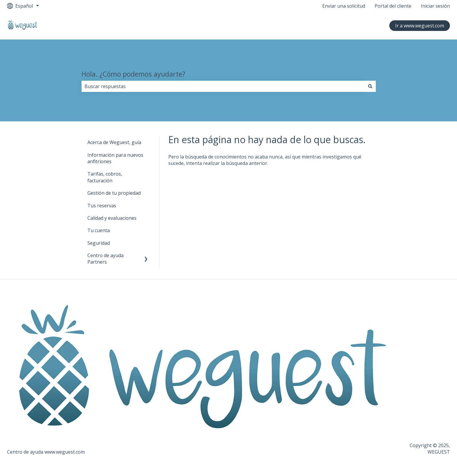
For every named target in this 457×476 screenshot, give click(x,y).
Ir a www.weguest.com (420, 26)
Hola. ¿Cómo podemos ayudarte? (133, 74)
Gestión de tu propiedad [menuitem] (114, 193)
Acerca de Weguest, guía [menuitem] (114, 142)
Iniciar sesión (435, 6)
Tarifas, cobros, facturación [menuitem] (105, 177)
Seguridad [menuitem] (99, 243)
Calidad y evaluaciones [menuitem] (112, 218)
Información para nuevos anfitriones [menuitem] (115, 158)
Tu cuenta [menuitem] (99, 230)
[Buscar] (370, 86)
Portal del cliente (393, 6)
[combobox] (223, 86)
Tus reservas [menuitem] (102, 206)
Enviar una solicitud (344, 6)
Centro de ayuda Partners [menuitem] (105, 259)
